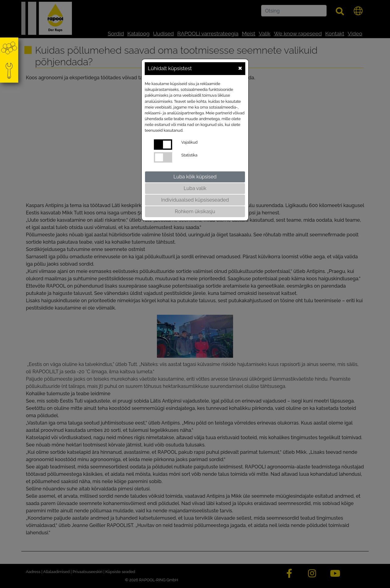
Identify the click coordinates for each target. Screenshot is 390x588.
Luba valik (195, 188)
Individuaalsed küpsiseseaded (195, 200)
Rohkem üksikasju (195, 212)
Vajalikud (189, 142)
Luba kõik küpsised (195, 177)
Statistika (189, 155)
